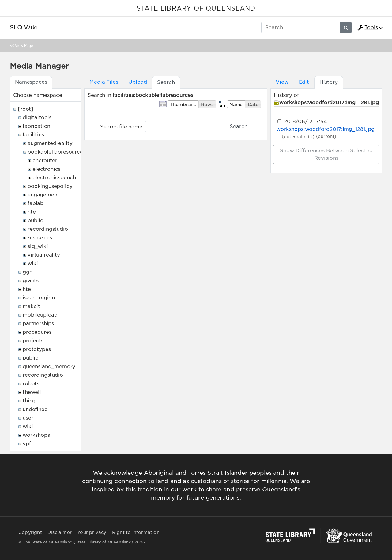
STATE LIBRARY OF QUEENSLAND (196, 9)
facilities (33, 135)
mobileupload (40, 315)
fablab (36, 203)
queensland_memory (49, 366)
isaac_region (39, 298)
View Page (24, 46)
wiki (33, 263)
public (35, 221)
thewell (32, 392)
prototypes (37, 349)
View (282, 82)
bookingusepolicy (50, 186)
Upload (138, 82)
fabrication (36, 126)
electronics (46, 169)
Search (239, 126)
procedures (37, 332)
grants (31, 281)
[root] (26, 109)
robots (31, 384)
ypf (27, 444)
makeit (31, 306)
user (28, 418)
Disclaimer (60, 532)
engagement (43, 195)
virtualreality (44, 255)
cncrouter (45, 160)
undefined (35, 409)
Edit (304, 82)
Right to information (136, 532)
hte (32, 212)
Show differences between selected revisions (326, 154)
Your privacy (92, 532)
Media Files (104, 82)
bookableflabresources (57, 152)
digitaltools (37, 118)
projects (33, 341)
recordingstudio (48, 229)
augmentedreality (50, 143)
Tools (367, 28)
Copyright (30, 532)
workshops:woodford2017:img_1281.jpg (329, 103)
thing (29, 401)
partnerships (38, 324)
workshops (36, 435)
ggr (27, 272)
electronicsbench (54, 178)
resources (40, 238)
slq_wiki (38, 246)
